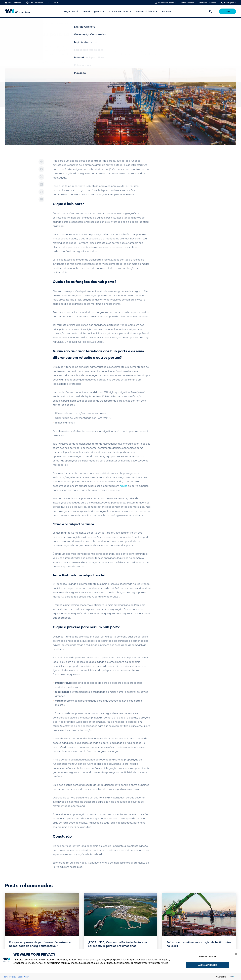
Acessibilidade (13, 3)
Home (8, 24)
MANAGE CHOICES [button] (208, 957)
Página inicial (71, 11)
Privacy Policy (10, 977)
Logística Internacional (35, 24)
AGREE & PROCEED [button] (208, 965)
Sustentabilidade (145, 11)
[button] (236, 954)
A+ (58, 3)
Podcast (167, 11)
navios (123, 486)
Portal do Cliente (166, 3)
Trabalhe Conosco (208, 3)
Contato (227, 11)
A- (49, 3)
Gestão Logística (92, 11)
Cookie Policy (23, 977)
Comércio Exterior (119, 11)
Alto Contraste (35, 3)
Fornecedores (188, 3)
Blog (17, 24)
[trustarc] (232, 977)
